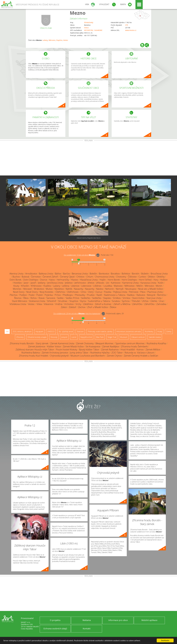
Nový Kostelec (47, 292)
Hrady (160, 331)
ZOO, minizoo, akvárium (22, 331)
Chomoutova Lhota (105, 277)
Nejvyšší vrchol (86, 337)
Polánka (49, 295)
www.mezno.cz (131, 30)
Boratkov (115, 274)
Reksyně (151, 295)
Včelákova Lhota (18, 304)
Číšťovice (132, 277)
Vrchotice (69, 304)
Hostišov (18, 283)
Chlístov (80, 277)
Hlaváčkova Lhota (89, 280)
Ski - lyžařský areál (66, 331)
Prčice (58, 295)
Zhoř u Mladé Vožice (98, 307)
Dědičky (161, 277)
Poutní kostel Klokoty (67, 350)
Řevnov (18, 298)
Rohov (34, 298)
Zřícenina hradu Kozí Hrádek (33, 356)
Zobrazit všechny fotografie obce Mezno (89, 238)
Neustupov (131, 289)
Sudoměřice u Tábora (99, 301)
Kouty (16, 286)
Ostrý (91, 292)
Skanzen (80, 331)
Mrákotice (39, 289)
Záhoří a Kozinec (103, 304)
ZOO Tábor (117, 353)
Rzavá (42, 298)
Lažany (45, 40)
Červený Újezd (67, 277)
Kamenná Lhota (130, 283)
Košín (161, 283)
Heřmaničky (63, 280)
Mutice (49, 289)
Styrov (83, 301)
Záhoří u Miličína (122, 304)
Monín (159, 286)
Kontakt (87, 629)
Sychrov (126, 301)
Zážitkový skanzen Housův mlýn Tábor (35, 350)
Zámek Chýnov (114, 356)
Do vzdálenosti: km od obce (79, 255)
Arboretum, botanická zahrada (129, 331)
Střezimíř (52, 301)
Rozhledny (149, 331)
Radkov (131, 295)
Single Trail (112, 337)
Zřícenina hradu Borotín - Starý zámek (29, 343)
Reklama (87, 620)
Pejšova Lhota (120, 292)
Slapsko (107, 298)
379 (127, 25)
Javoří (33, 283)
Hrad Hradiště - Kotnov (132, 350)
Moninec (17, 289)
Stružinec (63, 301)
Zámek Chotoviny (85, 343)
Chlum (90, 277)
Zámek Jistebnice (37, 346)
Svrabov (116, 301)
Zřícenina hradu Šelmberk (134, 346)
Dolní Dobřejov (31, 280)
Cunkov (142, 277)
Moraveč (28, 289)
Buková (25, 277)
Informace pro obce (118, 620)
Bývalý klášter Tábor (89, 350)
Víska (39, 304)
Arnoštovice (31, 274)
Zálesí (64, 307)
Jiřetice (91, 283)
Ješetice (69, 283)
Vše (7, 331)
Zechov (82, 307)
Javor (26, 283)
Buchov (16, 277)
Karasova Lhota (148, 283)
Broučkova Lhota (159, 274)
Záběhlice (88, 304)
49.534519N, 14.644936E (93, 30)
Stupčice (59, 40)
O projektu (55, 620)
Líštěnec (97, 286)
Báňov (58, 274)
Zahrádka (161, 304)
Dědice (151, 277)
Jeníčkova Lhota (55, 283)
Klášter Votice (54, 346)
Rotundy (54, 337)
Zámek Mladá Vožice (73, 346)
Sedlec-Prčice (72, 298)
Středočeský (89, 22)
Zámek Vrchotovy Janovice (55, 353)
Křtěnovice (36, 286)
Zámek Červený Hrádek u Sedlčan (141, 356)
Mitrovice (52, 40)
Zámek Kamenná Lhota (62, 343)
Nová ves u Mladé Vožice (150, 289)
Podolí (40, 295)
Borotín (136, 274)
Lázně (74, 337)
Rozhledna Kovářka (156, 343)
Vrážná (59, 304)
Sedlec (60, 298)
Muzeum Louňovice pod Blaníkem (88, 356)
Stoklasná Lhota (37, 301)
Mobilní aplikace (149, 620)
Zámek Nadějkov (111, 346)
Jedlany (42, 283)
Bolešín (93, 274)
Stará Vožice (138, 298)
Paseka (108, 292)
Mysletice (59, 289)
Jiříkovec (100, 283)
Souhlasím (165, 640)
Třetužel (136, 301)
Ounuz (99, 292)
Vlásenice (49, 304)
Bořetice (126, 274)
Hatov (52, 280)
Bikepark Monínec (105, 343)
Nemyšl (120, 289)
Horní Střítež (145, 280)
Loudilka (108, 286)
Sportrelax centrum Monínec (130, 343)
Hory (156, 280)
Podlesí (23, 295)
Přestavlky (80, 295)
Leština (66, 286)
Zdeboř (72, 307)
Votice (86, 28)
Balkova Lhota (46, 274)
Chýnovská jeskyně (59, 356)
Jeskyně (64, 337)
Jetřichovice (80, 283)
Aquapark (39, 331)
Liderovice (86, 286)
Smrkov (126, 298)
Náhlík (69, 289)
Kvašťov (47, 286)
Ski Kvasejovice (93, 346)
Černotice (36, 277)
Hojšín (103, 280)
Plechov (14, 295)
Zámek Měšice (153, 350)
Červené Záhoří (50, 277)
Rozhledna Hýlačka (100, 353)
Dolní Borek (15, 280)
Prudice (91, 295)
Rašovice (141, 295)
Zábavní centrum (138, 337)
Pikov (143, 292)
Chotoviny (121, 277)
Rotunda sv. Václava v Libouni (139, 353)
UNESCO (51, 331)
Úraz (161, 301)
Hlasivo (74, 280)
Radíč (99, 295)
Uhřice (145, 301)
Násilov (100, 289)
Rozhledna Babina (31, 353)
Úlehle (154, 301)
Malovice (118, 286)
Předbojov (68, 295)
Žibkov (113, 307)
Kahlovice (116, 283)
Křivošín (25, 286)
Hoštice (164, 280)
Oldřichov (60, 292)
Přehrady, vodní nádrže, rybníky (100, 331)
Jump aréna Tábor (79, 353)
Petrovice (134, 292)
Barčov (66, 274)
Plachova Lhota (155, 292)
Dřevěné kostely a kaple (37, 337)
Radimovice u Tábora (115, 295)
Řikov (26, 298)
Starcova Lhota (154, 298)
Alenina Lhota (16, 274)
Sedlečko (86, 298)
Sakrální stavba (155, 337)
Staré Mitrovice (19, 301)
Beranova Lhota (80, 274)
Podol (32, 295)
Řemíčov (162, 295)
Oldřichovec (73, 292)
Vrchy (78, 304)
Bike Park (100, 337)
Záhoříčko (137, 304)
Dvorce (44, 280)
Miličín (140, 286)
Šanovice (51, 298)
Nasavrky (79, 289)
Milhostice (130, 286)
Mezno (78, 13)
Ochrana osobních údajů (55, 629)
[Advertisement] (88, 158)
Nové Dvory (19, 292)
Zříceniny (20, 337)
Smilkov (117, 298)
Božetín (145, 274)
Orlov (83, 292)
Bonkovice (104, 274)
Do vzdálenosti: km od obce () (77, 314)
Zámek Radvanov (110, 350)
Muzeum (124, 337)
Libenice (75, 286)
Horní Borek (114, 280)
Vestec (66, 40)
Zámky (169, 331)
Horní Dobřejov (129, 280)
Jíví (108, 283)
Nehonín (110, 289)
